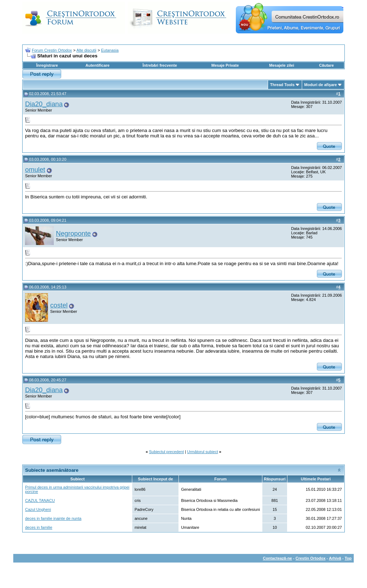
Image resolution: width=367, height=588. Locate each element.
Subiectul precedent (166, 452)
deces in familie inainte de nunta (53, 518)
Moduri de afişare (321, 85)
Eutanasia (110, 50)
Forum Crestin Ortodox (52, 50)
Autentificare (97, 65)
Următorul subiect (202, 452)
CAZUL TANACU (40, 500)
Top (348, 558)
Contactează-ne (277, 558)
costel (59, 305)
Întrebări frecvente (160, 65)
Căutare (326, 65)
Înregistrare (47, 65)
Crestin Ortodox (311, 558)
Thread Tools (282, 85)
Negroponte (73, 233)
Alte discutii (86, 50)
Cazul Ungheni (38, 509)
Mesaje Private (225, 65)
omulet (35, 170)
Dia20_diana (44, 104)
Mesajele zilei (282, 65)
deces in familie (39, 527)
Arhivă (335, 558)
